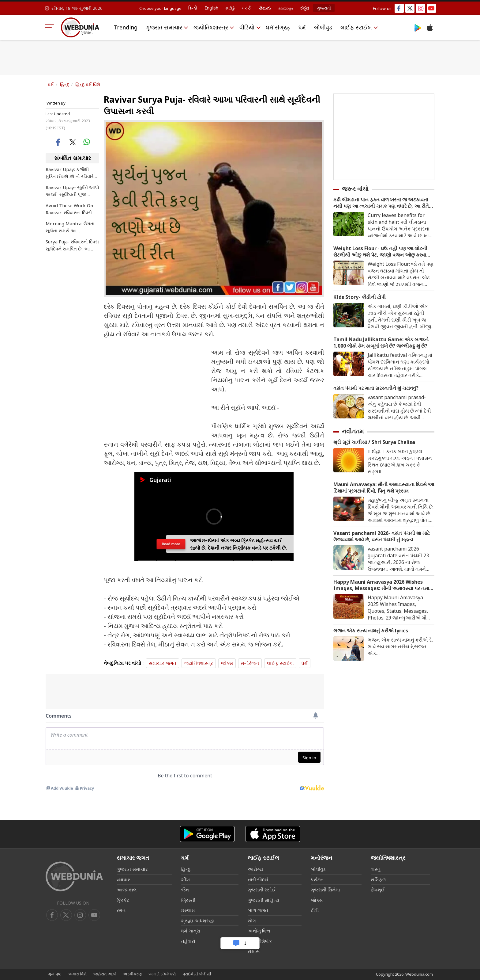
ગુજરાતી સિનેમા (325, 890)
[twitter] (66, 915)
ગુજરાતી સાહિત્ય (263, 900)
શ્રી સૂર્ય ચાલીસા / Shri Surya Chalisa (374, 442)
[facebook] (52, 915)
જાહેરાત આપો (105, 974)
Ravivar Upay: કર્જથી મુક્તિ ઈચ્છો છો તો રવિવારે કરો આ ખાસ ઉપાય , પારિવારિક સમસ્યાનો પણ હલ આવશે (70, 173)
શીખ (186, 879)
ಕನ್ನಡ (305, 8)
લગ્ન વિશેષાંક (260, 941)
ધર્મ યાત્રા (191, 931)
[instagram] (94, 915)
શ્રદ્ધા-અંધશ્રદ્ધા (198, 921)
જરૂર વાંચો (355, 189)
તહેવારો (188, 941)
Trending (126, 27)
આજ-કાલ (127, 890)
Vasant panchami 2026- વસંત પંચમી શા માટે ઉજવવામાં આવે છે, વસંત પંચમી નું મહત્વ (382, 536)
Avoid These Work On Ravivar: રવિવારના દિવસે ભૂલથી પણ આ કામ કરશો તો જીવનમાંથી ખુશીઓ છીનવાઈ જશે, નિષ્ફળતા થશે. (70, 209)
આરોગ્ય (255, 869)
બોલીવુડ (323, 27)
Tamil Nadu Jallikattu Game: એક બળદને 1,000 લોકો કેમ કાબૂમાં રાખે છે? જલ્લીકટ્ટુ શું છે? (381, 343)
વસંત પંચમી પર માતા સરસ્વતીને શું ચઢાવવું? (376, 388)
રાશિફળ (378, 879)
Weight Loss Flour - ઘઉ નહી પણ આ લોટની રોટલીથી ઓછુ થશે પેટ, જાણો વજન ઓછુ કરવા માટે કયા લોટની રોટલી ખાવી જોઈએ (380, 252)
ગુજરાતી (324, 8)
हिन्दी (193, 8)
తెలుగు (265, 8)
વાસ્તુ (376, 869)
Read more (171, 547)
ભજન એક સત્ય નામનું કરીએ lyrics (371, 631)
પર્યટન (317, 879)
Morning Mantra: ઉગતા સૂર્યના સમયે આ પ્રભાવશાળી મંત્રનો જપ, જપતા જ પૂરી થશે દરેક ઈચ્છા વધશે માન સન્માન (70, 227)
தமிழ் (230, 8)
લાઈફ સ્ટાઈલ (356, 27)
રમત (121, 910)
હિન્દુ (65, 84)
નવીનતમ (353, 431)
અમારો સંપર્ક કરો (162, 974)
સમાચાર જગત (163, 663)
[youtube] (80, 915)
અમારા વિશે (77, 974)
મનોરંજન (250, 663)
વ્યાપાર (123, 879)
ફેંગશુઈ (378, 890)
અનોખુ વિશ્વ (259, 931)
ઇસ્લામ (188, 910)
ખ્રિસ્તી (188, 900)
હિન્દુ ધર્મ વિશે (88, 84)
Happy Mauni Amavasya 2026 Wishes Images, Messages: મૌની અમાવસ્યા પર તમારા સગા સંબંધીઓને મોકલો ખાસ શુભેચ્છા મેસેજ (383, 585)
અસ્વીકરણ (132, 974)
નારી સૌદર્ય (258, 879)
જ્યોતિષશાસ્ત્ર (211, 27)
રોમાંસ (254, 951)
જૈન (185, 890)
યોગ (252, 921)
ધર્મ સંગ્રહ (278, 27)
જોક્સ (227, 663)
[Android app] (207, 834)
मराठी (247, 8)
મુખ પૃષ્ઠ (55, 974)
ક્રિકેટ (123, 900)
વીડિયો (247, 27)
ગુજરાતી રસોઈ (262, 890)
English (211, 8)
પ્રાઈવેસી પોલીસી (197, 974)
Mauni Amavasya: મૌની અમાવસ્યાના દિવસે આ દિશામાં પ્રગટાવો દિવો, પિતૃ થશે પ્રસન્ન (384, 488)
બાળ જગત (258, 910)
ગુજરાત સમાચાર (164, 27)
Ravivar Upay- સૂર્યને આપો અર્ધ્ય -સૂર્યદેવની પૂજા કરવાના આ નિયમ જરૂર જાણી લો (72, 191)
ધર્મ (302, 27)
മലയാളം (286, 8)
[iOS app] (273, 834)
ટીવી (315, 910)
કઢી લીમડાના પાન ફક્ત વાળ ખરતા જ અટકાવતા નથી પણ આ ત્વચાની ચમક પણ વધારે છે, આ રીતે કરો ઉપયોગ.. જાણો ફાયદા (381, 203)
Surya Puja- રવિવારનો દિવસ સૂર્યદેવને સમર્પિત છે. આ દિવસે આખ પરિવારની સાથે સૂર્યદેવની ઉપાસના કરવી (72, 245)
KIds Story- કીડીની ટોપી (360, 297)
